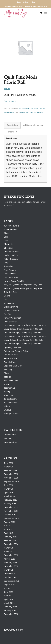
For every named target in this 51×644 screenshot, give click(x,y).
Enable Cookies (11, 255)
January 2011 (10, 610)
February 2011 (10, 607)
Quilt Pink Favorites (37, 112)
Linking (7, 296)
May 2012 (8, 570)
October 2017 (10, 515)
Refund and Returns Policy (16, 351)
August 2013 (10, 559)
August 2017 (10, 522)
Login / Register (23, 2)
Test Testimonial (11, 380)
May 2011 (8, 596)
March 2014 (9, 551)
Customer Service (12, 252)
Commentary (10, 435)
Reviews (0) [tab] (12, 132)
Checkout (8, 248)
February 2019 (10, 470)
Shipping (8, 369)
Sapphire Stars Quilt (13, 366)
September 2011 (11, 581)
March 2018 (9, 496)
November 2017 (11, 511)
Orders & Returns (12, 310)
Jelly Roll (22, 112)
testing (7, 392)
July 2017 (8, 526)
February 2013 (10, 562)
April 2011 (8, 599)
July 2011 (8, 588)
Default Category (39, 108)
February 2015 (10, 540)
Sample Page (10, 362)
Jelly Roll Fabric (9, 112)
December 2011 (11, 574)
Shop (6, 373)
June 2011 (9, 592)
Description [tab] (12, 125)
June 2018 (9, 485)
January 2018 (10, 504)
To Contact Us (10, 399)
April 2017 (8, 533)
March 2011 (9, 603)
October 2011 (10, 577)
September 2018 (11, 481)
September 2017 (11, 518)
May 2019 (8, 467)
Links (6, 299)
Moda (27, 112)
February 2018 (10, 500)
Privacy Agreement (12, 318)
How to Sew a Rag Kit (14, 281)
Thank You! (9, 395)
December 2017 (11, 507)
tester (6, 384)
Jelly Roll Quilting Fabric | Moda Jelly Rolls (23, 285)
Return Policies (11, 355)
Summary (8, 438)
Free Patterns (10, 270)
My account (9, 303)
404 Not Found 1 (11, 226)
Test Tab (8, 377)
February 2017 (10, 537)
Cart (6, 240)
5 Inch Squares (11, 229)
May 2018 (8, 489)
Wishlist (7, 410)
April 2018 (8, 492)
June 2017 (9, 529)
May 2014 (8, 548)
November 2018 (11, 478)
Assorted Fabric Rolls (26, 108)
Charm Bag (9, 244)
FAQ (6, 263)
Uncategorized (10, 442)
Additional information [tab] (33, 125)
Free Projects (10, 274)
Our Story (8, 314)
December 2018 (11, 474)
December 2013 (11, 555)
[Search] (40, 14)
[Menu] (46, 14)
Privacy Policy (10, 322)
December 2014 (11, 544)
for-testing (8, 266)
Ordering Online (11, 307)
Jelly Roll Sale (10, 292)
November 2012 (11, 566)
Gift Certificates (11, 277)
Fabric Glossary (11, 259)
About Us (8, 233)
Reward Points (10, 358)
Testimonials (9, 388)
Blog (33, 2)
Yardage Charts (11, 414)
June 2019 (9, 463)
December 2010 (11, 614)
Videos (7, 406)
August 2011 (10, 585)
